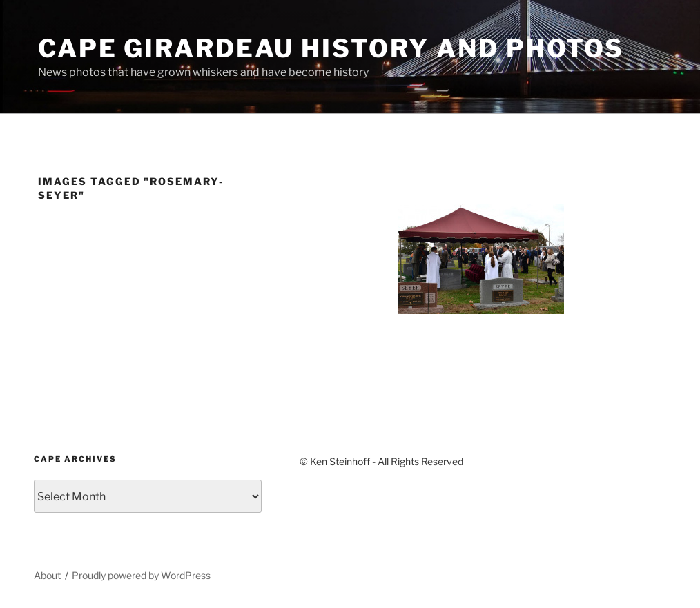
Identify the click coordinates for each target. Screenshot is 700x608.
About (47, 575)
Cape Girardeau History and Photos (331, 48)
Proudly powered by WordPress (141, 575)
